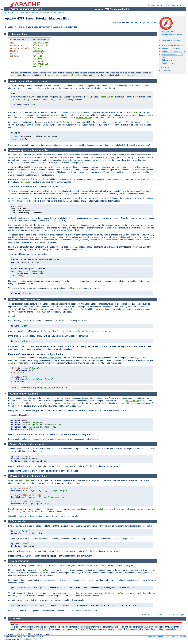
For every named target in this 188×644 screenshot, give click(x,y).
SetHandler (39, 53)
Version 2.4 (43, 13)
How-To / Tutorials (57, 13)
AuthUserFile (40, 61)
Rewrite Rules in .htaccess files (29, 476)
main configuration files (67, 112)
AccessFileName (41, 43)
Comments (166, 71)
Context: (15, 136)
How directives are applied (172, 46)
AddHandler (39, 51)
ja (144, 22)
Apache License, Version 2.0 (31, 639)
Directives (161, 5)
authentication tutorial (31, 439)
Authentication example (171, 49)
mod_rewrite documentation (31, 516)
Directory (77, 75)
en (132, 22)
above (15, 406)
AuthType (38, 56)
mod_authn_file (18, 45)
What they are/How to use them (28, 81)
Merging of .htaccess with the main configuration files (36, 354)
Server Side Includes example (173, 52)
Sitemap (183, 5)
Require (37, 67)
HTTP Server (17, 13)
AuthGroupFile (40, 64)
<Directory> (26, 182)
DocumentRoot (46, 388)
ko (148, 22)
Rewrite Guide (60, 230)
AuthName (38, 59)
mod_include (16, 53)
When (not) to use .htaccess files (29, 150)
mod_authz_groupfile (21, 48)
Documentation (31, 13)
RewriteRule (27, 225)
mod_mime (14, 56)
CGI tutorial (27, 556)
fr (140, 22)
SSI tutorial (26, 471)
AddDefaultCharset (64, 122)
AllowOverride (40, 45)
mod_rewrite (111, 158)
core (12, 43)
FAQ (168, 5)
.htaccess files (167, 32)
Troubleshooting (168, 63)
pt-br (154, 22)
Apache (7, 13)
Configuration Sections (51, 358)
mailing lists (171, 629)
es (136, 22)
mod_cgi (14, 51)
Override (33, 125)
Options (37, 48)
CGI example (167, 60)
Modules (152, 5)
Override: (16, 139)
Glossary (174, 5)
